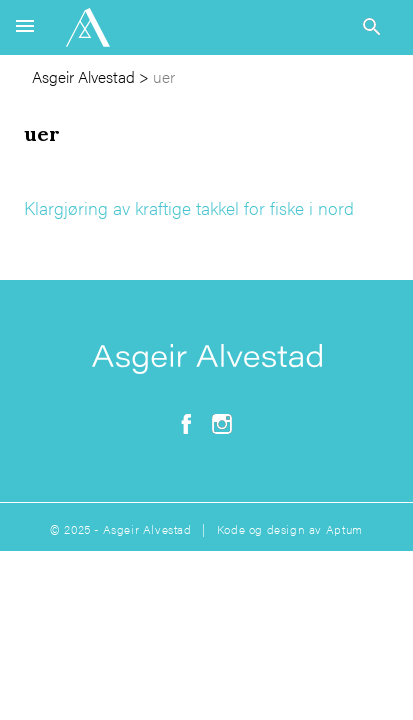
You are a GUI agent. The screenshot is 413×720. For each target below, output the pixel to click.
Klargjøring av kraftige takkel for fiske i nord (189, 207)
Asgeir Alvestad (83, 76)
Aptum (344, 529)
